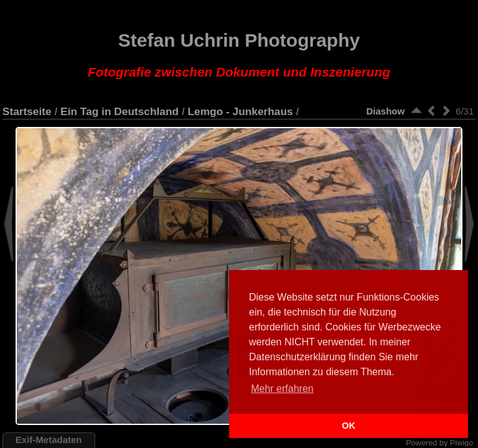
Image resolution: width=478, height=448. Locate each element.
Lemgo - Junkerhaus (241, 111)
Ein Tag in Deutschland (119, 111)
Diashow (385, 111)
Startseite (27, 111)
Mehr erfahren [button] (282, 389)
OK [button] (349, 426)
